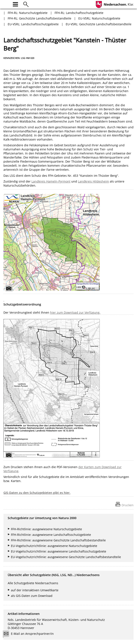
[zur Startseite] (6, 4)
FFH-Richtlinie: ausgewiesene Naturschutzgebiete (46, 529)
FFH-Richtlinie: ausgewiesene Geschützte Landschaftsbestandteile (58, 540)
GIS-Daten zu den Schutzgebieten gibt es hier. (37, 493)
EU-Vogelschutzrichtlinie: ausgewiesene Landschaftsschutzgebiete (59, 551)
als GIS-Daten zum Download (32, 596)
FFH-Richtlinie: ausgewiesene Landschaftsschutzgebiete (51, 535)
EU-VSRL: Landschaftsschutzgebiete (33, 24)
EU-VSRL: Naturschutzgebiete (99, 18)
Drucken (128, 505)
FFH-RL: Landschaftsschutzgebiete (79, 13)
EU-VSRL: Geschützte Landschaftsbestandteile (99, 24)
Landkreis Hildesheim (93, 181)
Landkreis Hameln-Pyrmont (51, 181)
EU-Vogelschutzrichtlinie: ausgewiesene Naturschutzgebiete (54, 546)
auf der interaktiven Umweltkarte (35, 590)
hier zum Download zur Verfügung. (75, 312)
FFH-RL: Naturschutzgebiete (28, 13)
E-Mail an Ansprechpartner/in (30, 634)
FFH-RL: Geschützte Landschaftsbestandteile (39, 18)
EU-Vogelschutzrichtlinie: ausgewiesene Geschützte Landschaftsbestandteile (66, 557)
